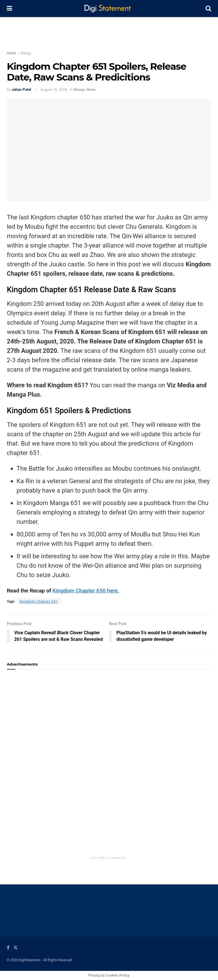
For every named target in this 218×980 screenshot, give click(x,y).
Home (11, 53)
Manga (26, 53)
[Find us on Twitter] (16, 948)
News (91, 89)
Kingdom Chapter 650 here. (86, 591)
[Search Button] (208, 9)
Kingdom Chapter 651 (39, 602)
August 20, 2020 (54, 89)
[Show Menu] (10, 9)
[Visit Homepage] (109, 9)
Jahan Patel (21, 89)
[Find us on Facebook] (8, 948)
